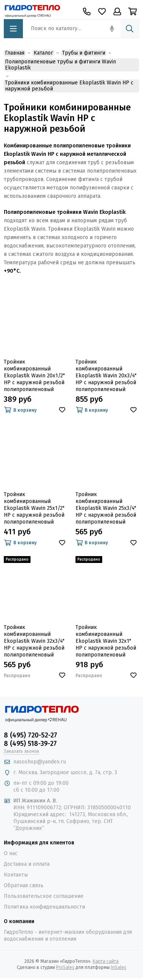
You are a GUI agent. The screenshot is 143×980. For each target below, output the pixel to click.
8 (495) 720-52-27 (31, 735)
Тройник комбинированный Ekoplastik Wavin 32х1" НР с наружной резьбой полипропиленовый (106, 641)
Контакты (16, 875)
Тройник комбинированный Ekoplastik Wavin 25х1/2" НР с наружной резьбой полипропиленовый (34, 508)
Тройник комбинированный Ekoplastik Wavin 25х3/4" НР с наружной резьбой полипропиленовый (106, 508)
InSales (119, 967)
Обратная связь (24, 885)
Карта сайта (106, 961)
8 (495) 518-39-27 (30, 744)
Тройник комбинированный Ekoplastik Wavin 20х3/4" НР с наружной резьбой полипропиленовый (106, 376)
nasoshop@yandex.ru (40, 762)
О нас (11, 853)
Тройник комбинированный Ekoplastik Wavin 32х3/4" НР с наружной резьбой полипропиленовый (34, 641)
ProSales (65, 967)
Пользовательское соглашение (44, 896)
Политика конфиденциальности (44, 907)
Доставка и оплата (27, 864)
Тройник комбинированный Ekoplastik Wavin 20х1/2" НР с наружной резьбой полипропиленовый (34, 376)
